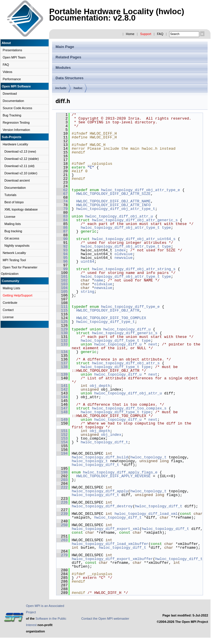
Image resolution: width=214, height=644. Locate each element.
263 (62, 540)
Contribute (10, 303)
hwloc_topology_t (148, 457)
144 (62, 397)
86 (62, 228)
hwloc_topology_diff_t (104, 442)
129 (62, 329)
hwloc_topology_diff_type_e (130, 307)
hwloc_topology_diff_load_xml (146, 514)
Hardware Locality (15, 144)
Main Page (65, 47)
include (61, 88)
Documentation (13, 101)
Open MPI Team (14, 57)
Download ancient (17, 180)
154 (62, 442)
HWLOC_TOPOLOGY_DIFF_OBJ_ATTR (108, 310)
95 (62, 258)
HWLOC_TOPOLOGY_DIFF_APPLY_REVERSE (113, 476)
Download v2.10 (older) (21, 173)
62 (62, 190)
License (10, 217)
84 (62, 220)
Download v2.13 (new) (20, 151)
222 (62, 487)
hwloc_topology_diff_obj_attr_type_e (140, 190)
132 (62, 341)
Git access (12, 238)
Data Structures (70, 78)
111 (62, 307)
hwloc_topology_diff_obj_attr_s (126, 363)
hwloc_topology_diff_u (127, 329)
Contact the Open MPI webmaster (105, 619)
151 (62, 431)
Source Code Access (17, 108)
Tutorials (10, 195)
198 (62, 472)
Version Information (16, 130)
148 (62, 412)
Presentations (12, 50)
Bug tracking (13, 231)
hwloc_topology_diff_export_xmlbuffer (112, 559)
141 (62, 386)
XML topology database (21, 209)
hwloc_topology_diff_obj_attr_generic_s (135, 220)
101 (62, 277)
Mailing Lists (11, 288)
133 (62, 344)
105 (62, 292)
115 (62, 310)
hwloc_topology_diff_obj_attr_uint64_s (134, 239)
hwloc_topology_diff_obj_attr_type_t (116, 209)
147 (62, 408)
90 (62, 239)
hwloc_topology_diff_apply (100, 491)
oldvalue (123, 254)
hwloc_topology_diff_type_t (105, 322)
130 (62, 333)
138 (62, 367)
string (87, 292)
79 (62, 209)
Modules (63, 68)
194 (62, 453)
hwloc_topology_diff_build (100, 457)
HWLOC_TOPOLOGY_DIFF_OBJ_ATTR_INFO (113, 205)
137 (62, 363)
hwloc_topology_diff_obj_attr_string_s (134, 269)
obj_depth (100, 386)
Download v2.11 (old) (19, 166)
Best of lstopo (14, 202)
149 (62, 420)
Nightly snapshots (17, 246)
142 (62, 389)
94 (62, 254)
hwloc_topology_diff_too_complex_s (129, 408)
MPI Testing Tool (14, 260)
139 (62, 374)
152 (62, 435)
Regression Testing (16, 122)
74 (62, 201)
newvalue (123, 258)
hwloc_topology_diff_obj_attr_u (119, 216)
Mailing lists (13, 224)
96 (62, 261)
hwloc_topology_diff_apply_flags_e (120, 472)
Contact (8, 310)
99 (62, 269)
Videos (7, 72)
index (120, 250)
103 (62, 284)
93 (62, 250)
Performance (12, 79)
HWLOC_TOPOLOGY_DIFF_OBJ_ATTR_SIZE (113, 194)
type (166, 228)
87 (62, 231)
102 (62, 280)
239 (62, 514)
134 (62, 352)
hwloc (78, 88)
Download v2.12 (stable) (22, 159)
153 (62, 438)
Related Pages (68, 57)
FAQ (160, 34)
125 (62, 322)
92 (62, 246)
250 (62, 525)
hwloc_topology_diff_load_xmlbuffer (110, 544)
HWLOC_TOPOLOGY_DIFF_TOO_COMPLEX (111, 318)
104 (62, 288)
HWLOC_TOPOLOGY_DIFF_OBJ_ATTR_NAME (113, 201)
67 (62, 194)
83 (62, 216)
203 (62, 480)
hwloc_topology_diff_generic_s (125, 333)
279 (62, 555)
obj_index (111, 435)
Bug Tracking (12, 115)
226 (62, 502)
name (99, 280)
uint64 (87, 261)
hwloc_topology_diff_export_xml (106, 529)
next (153, 344)
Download (10, 94)
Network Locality (14, 253)
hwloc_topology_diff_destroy (102, 506)
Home (130, 34)
